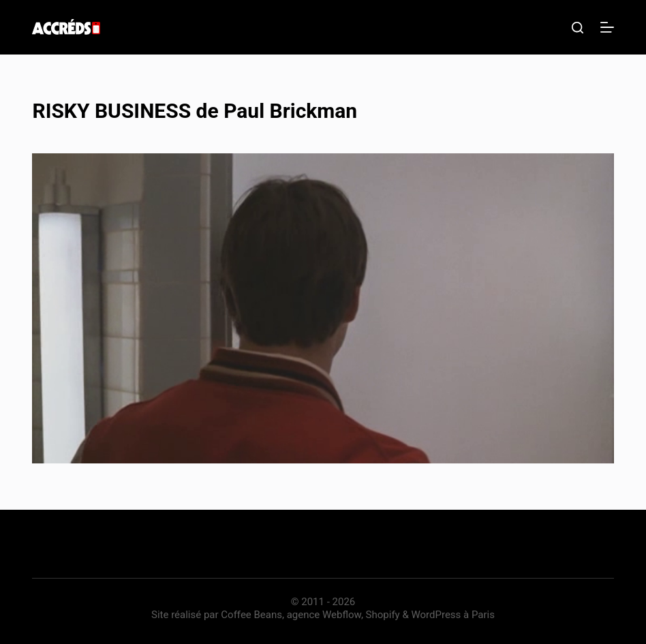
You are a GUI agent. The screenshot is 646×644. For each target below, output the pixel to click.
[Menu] (607, 27)
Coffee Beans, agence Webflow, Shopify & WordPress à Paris (358, 615)
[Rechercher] (578, 28)
